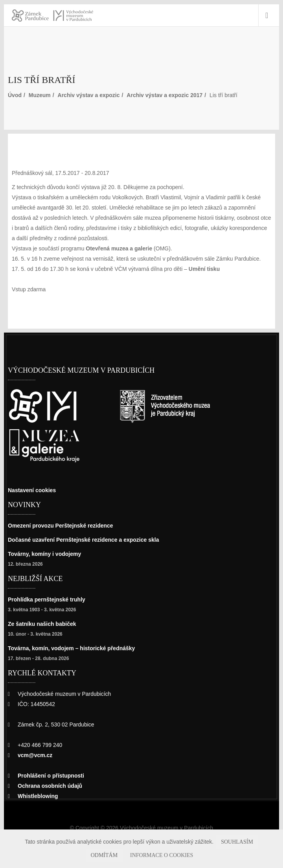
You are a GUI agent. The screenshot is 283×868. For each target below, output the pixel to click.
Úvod (15, 95)
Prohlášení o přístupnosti (53, 775)
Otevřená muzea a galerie (126, 248)
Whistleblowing (40, 796)
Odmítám (259, 842)
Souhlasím (225, 842)
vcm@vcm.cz (36, 755)
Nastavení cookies (34, 490)
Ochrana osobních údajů (52, 786)
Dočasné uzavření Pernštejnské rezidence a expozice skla (90, 540)
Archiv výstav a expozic (95, 95)
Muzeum (42, 95)
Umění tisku (210, 269)
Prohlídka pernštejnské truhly (50, 599)
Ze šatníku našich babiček (44, 624)
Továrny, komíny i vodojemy (48, 554)
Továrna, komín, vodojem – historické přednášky (77, 648)
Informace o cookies (142, 855)
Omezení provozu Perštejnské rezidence (65, 525)
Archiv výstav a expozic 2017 (177, 95)
